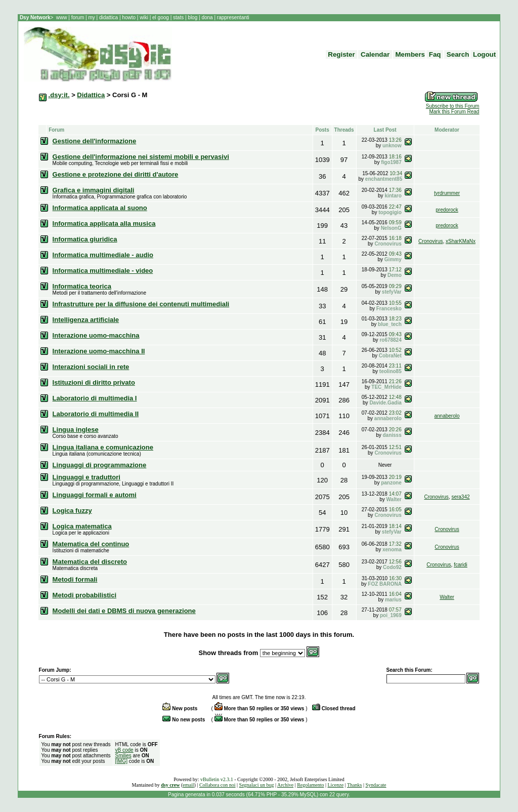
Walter (447, 597)
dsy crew (170, 785)
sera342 (460, 497)
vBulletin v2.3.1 (217, 779)
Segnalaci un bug (257, 785)
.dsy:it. (59, 95)
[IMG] (121, 761)
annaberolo (447, 416)
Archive (285, 785)
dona (207, 17)
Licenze (336, 785)
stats (179, 17)
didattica (109, 17)
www (62, 17)
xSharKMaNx (461, 241)
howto (129, 17)
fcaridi (461, 565)
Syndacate (376, 785)
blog (193, 17)
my (92, 17)
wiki (144, 17)
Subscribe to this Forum (453, 106)
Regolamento (310, 785)
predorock (447, 210)
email (188, 785)
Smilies (123, 756)
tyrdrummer (447, 193)
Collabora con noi (218, 785)
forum (78, 17)
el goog (161, 17)
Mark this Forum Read (454, 112)
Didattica (91, 95)
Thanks (354, 785)
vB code (124, 750)
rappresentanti (232, 17)
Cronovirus (430, 241)
